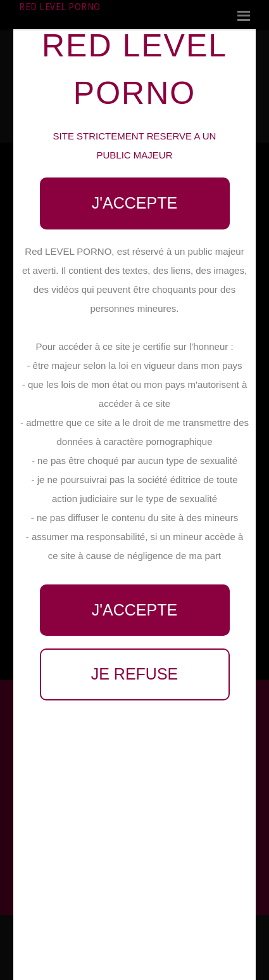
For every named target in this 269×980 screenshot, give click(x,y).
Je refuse (135, 674)
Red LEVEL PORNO (60, 7)
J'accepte (134, 203)
